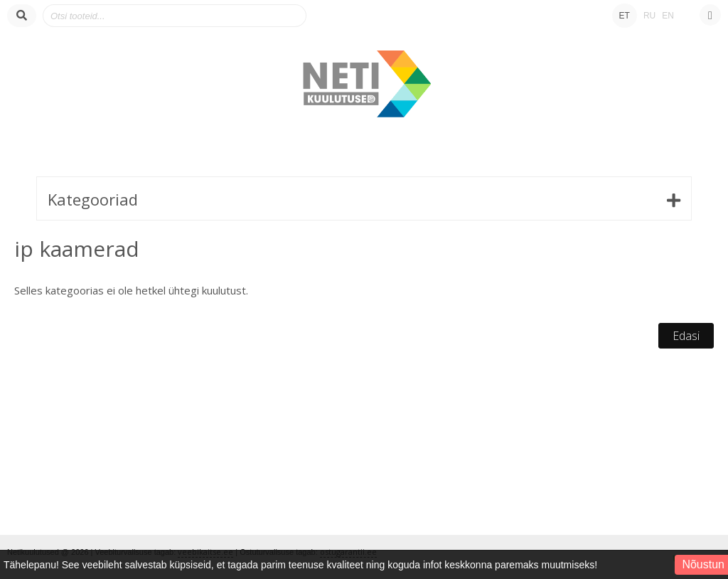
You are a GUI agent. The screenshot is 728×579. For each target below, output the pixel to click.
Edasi (686, 336)
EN (668, 16)
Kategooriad (93, 199)
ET (625, 16)
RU (649, 16)
